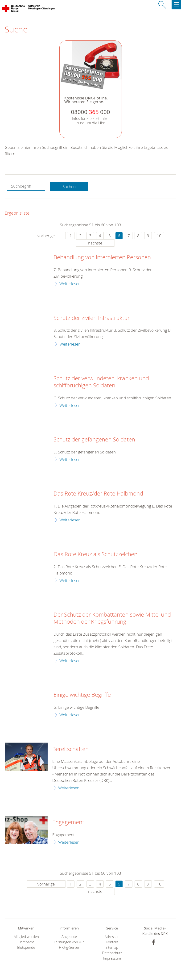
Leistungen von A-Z (69, 942)
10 (159, 236)
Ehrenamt (26, 942)
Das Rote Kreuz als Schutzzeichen (95, 554)
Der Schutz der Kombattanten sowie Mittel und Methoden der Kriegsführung (112, 618)
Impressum (112, 958)
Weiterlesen (70, 284)
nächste (95, 243)
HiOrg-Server (69, 947)
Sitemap (112, 947)
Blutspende (26, 947)
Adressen (112, 937)
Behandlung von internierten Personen (102, 257)
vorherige (46, 236)
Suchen (69, 187)
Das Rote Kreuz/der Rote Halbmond (98, 494)
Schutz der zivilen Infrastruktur (92, 318)
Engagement (68, 822)
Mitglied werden (26, 937)
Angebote (69, 937)
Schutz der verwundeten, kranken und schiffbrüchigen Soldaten (101, 382)
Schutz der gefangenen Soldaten (94, 440)
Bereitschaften (70, 749)
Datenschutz (112, 953)
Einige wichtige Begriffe (82, 695)
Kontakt (112, 942)
